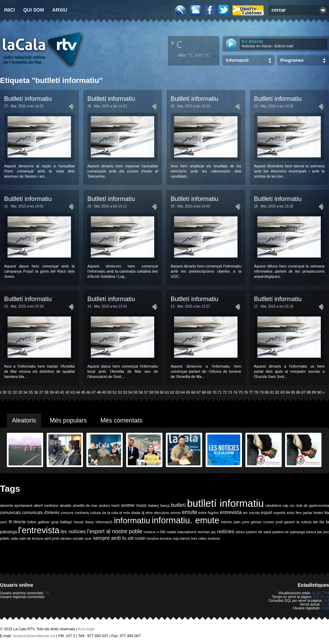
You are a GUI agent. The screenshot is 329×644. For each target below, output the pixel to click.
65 (188, 392)
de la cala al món (116, 513)
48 (99, 392)
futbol (32, 522)
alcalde (66, 505)
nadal (171, 532)
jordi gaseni (285, 522)
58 (151, 392)
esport (266, 513)
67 (198, 392)
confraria (82, 513)
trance (185, 538)
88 (309, 392)
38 (46, 392)
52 (120, 392)
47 (94, 392)
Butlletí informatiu (28, 99)
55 (136, 392)
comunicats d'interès (41, 513)
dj (143, 513)
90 (319, 392)
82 (277, 392)
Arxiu (60, 10)
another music (134, 505)
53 (125, 392)
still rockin (137, 538)
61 (167, 392)
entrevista (231, 512)
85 (293, 392)
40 (57, 392)
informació (104, 522)
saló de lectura (31, 538)
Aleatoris (24, 420)
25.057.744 (320, 593)
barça (165, 505)
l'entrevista (39, 530)
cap (285, 505)
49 (104, 392)
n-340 (161, 532)
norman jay (207, 532)
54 (130, 392)
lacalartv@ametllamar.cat (34, 636)
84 (288, 392)
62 (172, 392)
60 (162, 392)
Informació (237, 60)
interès (227, 522)
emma (175, 513)
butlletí (178, 505)
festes (318, 513)
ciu (292, 505)
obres (240, 532)
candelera (273, 505)
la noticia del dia (310, 522)
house (79, 522)
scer (88, 538)
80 (267, 392)
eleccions (161, 513)
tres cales (199, 538)
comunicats (10, 513)
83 (282, 392)
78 (256, 392)
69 (209, 392)
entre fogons (209, 513)
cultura (96, 513)
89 (314, 392)
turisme (214, 538)
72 (225, 392)
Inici (10, 10)
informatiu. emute (186, 520)
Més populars (68, 420)
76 (246, 392)
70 (214, 392)
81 (272, 392)
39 (52, 392)
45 (83, 392)
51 (114, 392)
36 (36, 392)
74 (235, 392)
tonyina (153, 538)
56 (141, 392)
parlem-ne (281, 532)
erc (246, 513)
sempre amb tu (110, 538)
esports (279, 513)
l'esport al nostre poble (115, 531)
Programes (292, 60)
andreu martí (109, 505)
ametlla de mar (85, 505)
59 (157, 392)
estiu (291, 513)
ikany (90, 522)
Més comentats (121, 420)
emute (190, 512)
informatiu (132, 520)
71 (220, 392)
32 (15, 392)
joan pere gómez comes (254, 522)
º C (176, 44)
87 (304, 392)
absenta (7, 505)
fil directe (17, 522)
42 (68, 392)
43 (73, 392)
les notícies (73, 532)
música (149, 532)
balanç (154, 505)
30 (4, 392)
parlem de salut (259, 532)
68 (204, 392)
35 (31, 392)
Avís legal (86, 629)
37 (41, 392)
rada (14, 538)
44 (78, 392)
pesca (311, 532)
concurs (67, 513)
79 (261, 392)
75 (241, 392)
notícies (226, 532)
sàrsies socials (72, 538)
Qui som (34, 10)
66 (193, 392)
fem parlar (304, 513)
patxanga (297, 532)
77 (251, 392)
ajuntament (23, 505)
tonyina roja (169, 538)
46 (88, 392)
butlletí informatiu (226, 503)
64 (183, 392)
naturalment (187, 532)
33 (20, 392)
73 (230, 392)
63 (178, 392)
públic (5, 538)
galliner (44, 522)
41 (62, 392)
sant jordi (52, 538)
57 (146, 392)
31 (10, 392)
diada (136, 513)
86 (298, 392)
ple (320, 532)
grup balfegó (62, 522)
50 (109, 392)
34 (25, 392)
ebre (149, 513)
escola (254, 513)
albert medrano (46, 505)
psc (326, 532)
